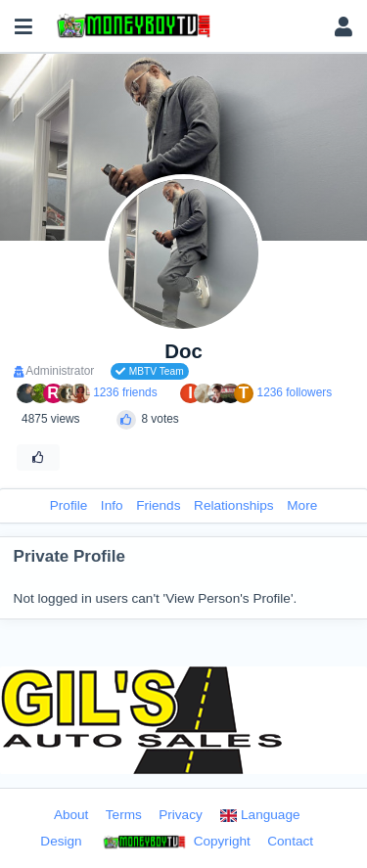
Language (259, 815)
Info (112, 505)
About (71, 815)
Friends (158, 505)
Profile (69, 505)
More (302, 505)
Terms (124, 815)
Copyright (175, 843)
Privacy (181, 815)
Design (61, 841)
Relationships (234, 505)
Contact (290, 841)
